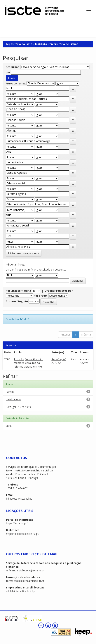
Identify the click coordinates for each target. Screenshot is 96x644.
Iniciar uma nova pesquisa (24, 253)
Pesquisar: (13, 67)
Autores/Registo (17, 301)
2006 (9, 426)
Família (10, 392)
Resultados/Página (18, 291)
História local (13, 399)
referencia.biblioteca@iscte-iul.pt (25, 570)
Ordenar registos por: (59, 291)
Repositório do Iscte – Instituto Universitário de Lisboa (42, 44)
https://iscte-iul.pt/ (17, 523)
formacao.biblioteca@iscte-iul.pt (25, 581)
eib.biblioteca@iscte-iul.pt (21, 591)
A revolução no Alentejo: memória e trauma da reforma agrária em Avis (28, 363)
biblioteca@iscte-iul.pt (19, 499)
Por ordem (41, 296)
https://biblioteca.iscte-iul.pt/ (23, 534)
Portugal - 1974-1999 (18, 407)
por (8, 72)
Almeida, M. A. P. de (59, 361)
